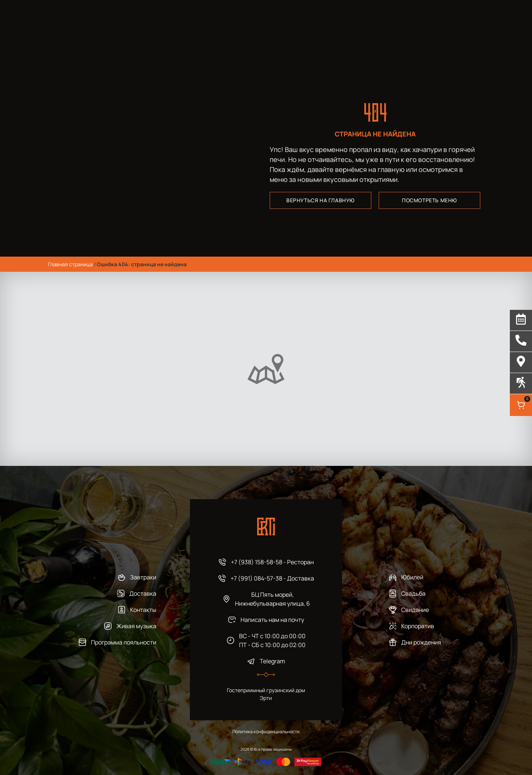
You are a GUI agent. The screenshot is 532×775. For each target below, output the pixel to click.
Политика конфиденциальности (266, 732)
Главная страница (70, 264)
